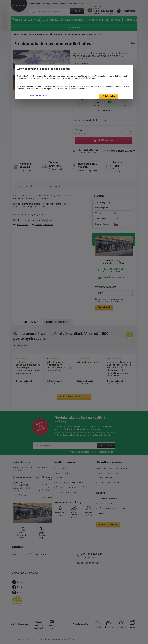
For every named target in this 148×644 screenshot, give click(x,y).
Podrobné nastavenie (38, 95)
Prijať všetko (109, 96)
